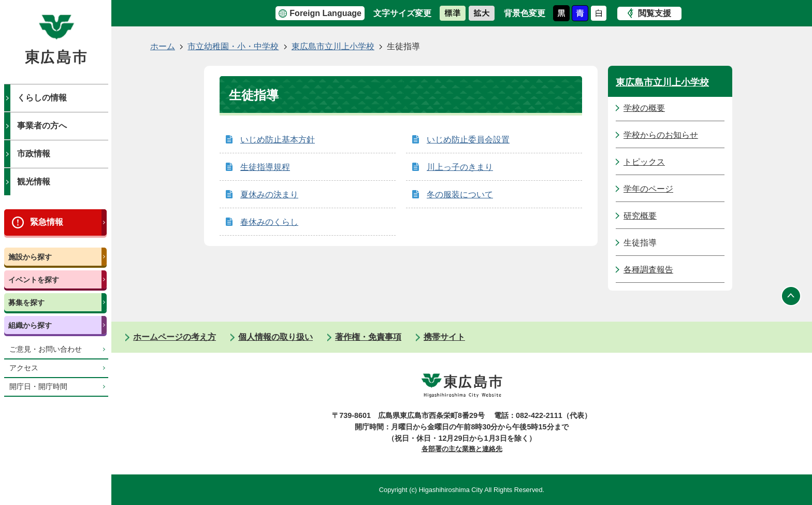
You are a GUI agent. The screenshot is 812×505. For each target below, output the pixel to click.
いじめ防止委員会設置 (468, 140)
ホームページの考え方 (175, 337)
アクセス (24, 368)
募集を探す (26, 302)
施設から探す (30, 257)
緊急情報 (47, 222)
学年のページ (648, 189)
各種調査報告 (648, 270)
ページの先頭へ (791, 296)
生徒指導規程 (265, 167)
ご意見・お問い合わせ (46, 349)
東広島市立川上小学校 (333, 46)
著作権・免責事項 (368, 337)
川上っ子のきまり (460, 167)
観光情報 (34, 182)
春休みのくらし (269, 222)
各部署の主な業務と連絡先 (462, 449)
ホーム (163, 46)
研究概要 (640, 216)
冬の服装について (460, 194)
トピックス (644, 162)
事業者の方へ (42, 126)
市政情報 (34, 154)
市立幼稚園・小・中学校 (233, 46)
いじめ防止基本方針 (278, 140)
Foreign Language (325, 13)
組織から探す (30, 325)
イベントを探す (34, 280)
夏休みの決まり (269, 194)
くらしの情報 (42, 98)
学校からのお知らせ (661, 135)
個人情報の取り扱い (275, 337)
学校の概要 (644, 108)
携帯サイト (444, 337)
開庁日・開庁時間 (38, 387)
